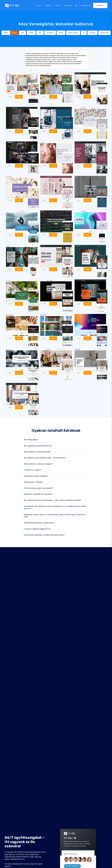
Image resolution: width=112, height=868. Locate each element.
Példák (58, 5)
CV (84, 33)
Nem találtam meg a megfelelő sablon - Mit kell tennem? (45, 458)
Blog (23, 33)
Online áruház (104, 33)
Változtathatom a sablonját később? (37, 452)
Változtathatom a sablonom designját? (38, 464)
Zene (40, 33)
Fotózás (31, 33)
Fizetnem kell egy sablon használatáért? (39, 488)
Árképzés (48, 5)
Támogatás (68, 5)
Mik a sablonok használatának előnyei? (38, 446)
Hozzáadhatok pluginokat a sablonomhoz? (39, 523)
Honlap (39, 5)
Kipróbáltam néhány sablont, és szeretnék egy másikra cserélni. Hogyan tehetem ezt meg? (55, 515)
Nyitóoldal (92, 33)
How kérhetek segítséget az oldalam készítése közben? (44, 535)
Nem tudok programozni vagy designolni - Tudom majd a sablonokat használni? (53, 500)
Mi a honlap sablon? (31, 439)
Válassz (19, 97)
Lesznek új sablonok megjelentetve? (37, 529)
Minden (6, 33)
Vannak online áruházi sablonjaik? (36, 476)
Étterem (61, 33)
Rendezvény (50, 33)
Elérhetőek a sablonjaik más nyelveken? (38, 494)
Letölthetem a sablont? (33, 470)
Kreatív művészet (73, 33)
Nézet (10, 97)
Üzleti (15, 33)
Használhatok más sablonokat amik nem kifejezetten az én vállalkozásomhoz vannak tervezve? (55, 507)
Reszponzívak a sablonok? (33, 482)
